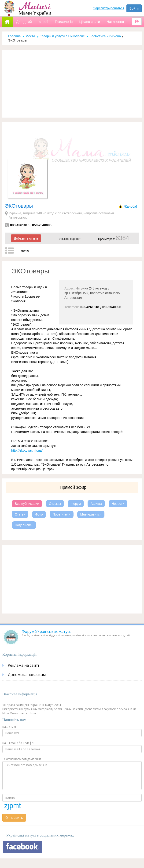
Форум (76, 504)
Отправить (14, 817)
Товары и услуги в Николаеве (62, 36)
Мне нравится (91, 514)
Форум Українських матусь (47, 631)
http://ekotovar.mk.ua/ (27, 450)
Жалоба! (130, 206)
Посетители (62, 514)
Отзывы (55, 504)
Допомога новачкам (27, 675)
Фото (39, 514)
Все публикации (27, 504)
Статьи (20, 514)
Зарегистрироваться (109, 8)
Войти (134, 8)
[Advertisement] (72, 84)
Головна (14, 36)
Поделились (24, 525)
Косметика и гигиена (105, 36)
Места (30, 36)
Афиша (96, 504)
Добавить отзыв (26, 238)
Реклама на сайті (23, 665)
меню (25, 251)
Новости (118, 504)
